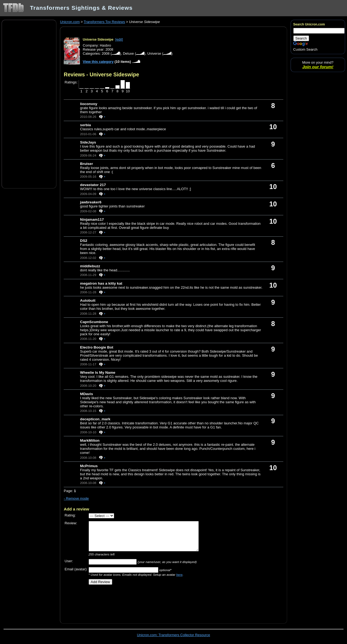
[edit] (119, 39)
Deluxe (128, 53)
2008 (106, 53)
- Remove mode (76, 498)
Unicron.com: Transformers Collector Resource (173, 635)
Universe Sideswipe (98, 40)
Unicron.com (70, 22)
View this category (98, 62)
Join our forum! (318, 67)
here (179, 575)
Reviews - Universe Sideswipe (101, 74)
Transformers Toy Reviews (105, 22)
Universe (154, 53)
